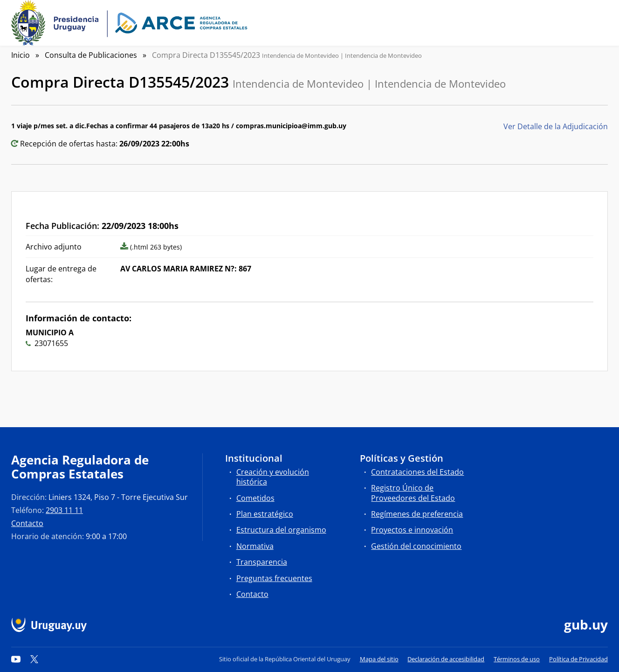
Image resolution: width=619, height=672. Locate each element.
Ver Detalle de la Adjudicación (556, 126)
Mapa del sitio (379, 659)
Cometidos (255, 498)
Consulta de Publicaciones (91, 55)
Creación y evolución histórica (273, 477)
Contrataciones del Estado (417, 472)
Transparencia (262, 562)
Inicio (21, 55)
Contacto (27, 523)
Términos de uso (517, 659)
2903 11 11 (64, 510)
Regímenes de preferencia (417, 514)
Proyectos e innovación (412, 530)
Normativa (255, 546)
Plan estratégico (265, 514)
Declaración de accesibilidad (446, 659)
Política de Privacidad (578, 659)
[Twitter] (34, 659)
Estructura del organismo (281, 530)
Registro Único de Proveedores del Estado (413, 493)
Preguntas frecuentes (274, 578)
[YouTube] (16, 659)
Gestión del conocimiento (416, 546)
